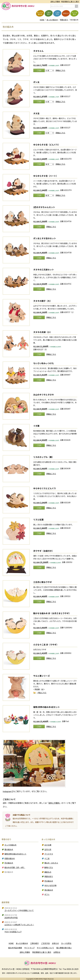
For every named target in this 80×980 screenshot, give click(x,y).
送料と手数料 (55, 1)
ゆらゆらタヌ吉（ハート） (46, 176)
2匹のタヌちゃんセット (44, 207)
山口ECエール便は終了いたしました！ (19, 925)
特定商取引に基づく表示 (70, 1)
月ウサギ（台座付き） (44, 551)
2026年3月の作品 (11, 918)
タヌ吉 (36, 113)
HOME (42, 20)
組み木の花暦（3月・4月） (15, 867)
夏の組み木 (9, 849)
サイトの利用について (45, 948)
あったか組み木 (52, 20)
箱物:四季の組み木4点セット (47, 707)
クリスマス (49, 854)
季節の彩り (64, 20)
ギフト (47, 894)
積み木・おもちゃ (51, 863)
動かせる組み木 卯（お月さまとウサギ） (52, 613)
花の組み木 (9, 863)
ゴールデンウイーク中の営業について (19, 910)
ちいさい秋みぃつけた (44, 363)
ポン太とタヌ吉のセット (45, 238)
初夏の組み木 (10, 858)
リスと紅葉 (38, 520)
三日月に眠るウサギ (43, 582)
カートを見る (66, 943)
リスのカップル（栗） (44, 457)
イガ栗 (36, 426)
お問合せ (57, 952)
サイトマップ (29, 948)
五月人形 (48, 849)
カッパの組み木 (10, 845)
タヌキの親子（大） (43, 301)
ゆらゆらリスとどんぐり (45, 488)
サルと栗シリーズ (42, 676)
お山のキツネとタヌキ (44, 395)
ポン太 (36, 82)
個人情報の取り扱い (64, 948)
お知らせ (55, 943)
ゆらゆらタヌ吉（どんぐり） (47, 145)
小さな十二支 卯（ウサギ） (46, 645)
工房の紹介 (35, 943)
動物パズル (49, 867)
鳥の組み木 (49, 890)
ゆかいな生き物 (50, 885)
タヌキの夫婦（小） (43, 332)
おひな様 (48, 845)
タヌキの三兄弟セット (44, 270)
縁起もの (48, 872)
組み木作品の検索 (15, 948)
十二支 (47, 858)
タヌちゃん (38, 51)
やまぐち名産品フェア (13, 932)
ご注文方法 (45, 943)
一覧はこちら (42, 693)
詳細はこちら (60, 70)
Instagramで (8, 791)
